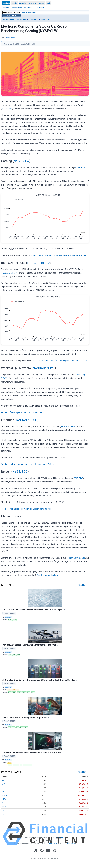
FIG (21, 765)
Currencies (28, 7)
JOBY (18, 655)
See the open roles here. (48, 575)
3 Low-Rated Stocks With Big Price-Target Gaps (26, 718)
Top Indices (34, 19)
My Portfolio (46, 19)
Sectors (41, 3)
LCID (14, 727)
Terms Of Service (68, 843)
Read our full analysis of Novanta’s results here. (23, 412)
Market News (17, 7)
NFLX (18, 727)
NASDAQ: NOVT (44, 368)
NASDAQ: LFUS (27, 420)
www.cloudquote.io (63, 837)
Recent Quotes (9, 19)
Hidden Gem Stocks (76, 558)
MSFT (10, 620)
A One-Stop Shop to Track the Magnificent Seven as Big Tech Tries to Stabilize (40, 680)
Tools (48, 3)
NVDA (4, 807)
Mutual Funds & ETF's (28, 3)
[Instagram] (54, 850)
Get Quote (12, 15)
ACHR (10, 655)
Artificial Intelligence (13, 690)
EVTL (14, 655)
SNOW (14, 620)
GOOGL (24, 692)
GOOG (19, 692)
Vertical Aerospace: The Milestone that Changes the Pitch (30, 645)
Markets (6, 3)
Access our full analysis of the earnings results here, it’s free (58, 255)
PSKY (22, 727)
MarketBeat (8, 617)
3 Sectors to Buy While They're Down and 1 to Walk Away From (33, 753)
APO (14, 765)
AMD (3, 788)
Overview (6, 7)
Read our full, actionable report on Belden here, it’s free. (26, 509)
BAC (3, 791)
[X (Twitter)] (36, 850)
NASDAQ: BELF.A (10, 273)
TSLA (3, 814)
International (39, 7)
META (28, 692)
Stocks (14, 3)
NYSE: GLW (7, 109)
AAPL (10, 692)
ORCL (4, 810)
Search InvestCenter (29, 13)
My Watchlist (22, 19)
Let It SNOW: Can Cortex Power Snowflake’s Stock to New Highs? (34, 610)
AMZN (14, 692)
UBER (26, 727)
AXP (18, 765)
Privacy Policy (52, 843)
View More (82, 585)
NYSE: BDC (20, 472)
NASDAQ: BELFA (39, 263)
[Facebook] (42, 850)
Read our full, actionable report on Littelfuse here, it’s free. (28, 464)
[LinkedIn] (48, 850)
